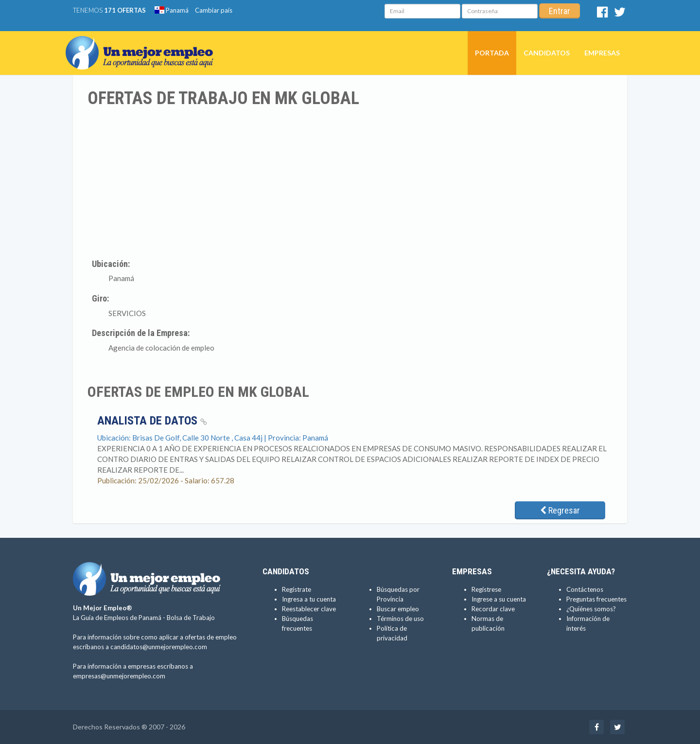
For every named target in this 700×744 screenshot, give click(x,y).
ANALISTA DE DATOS (152, 421)
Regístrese (486, 589)
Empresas (602, 53)
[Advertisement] (350, 181)
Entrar (560, 11)
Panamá (172, 10)
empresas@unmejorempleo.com (119, 676)
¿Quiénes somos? (591, 609)
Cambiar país (214, 10)
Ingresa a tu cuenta (309, 599)
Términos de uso (400, 619)
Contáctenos (585, 589)
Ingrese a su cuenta (499, 599)
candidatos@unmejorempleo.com (159, 647)
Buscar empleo (398, 609)
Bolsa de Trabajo (191, 618)
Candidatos (547, 53)
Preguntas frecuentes (596, 599)
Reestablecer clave (309, 609)
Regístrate (297, 589)
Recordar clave (493, 609)
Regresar (560, 510)
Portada (492, 53)
